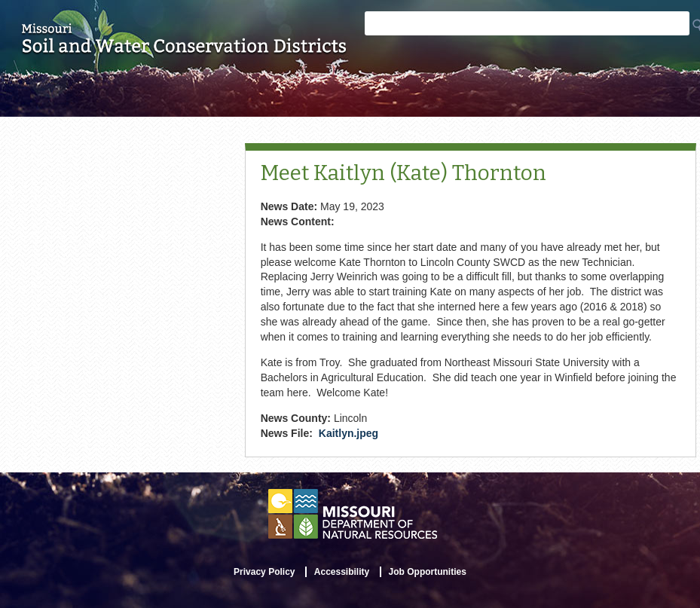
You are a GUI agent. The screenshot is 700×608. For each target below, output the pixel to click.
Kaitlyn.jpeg (348, 433)
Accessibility (342, 572)
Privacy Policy (264, 572)
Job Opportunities (428, 572)
